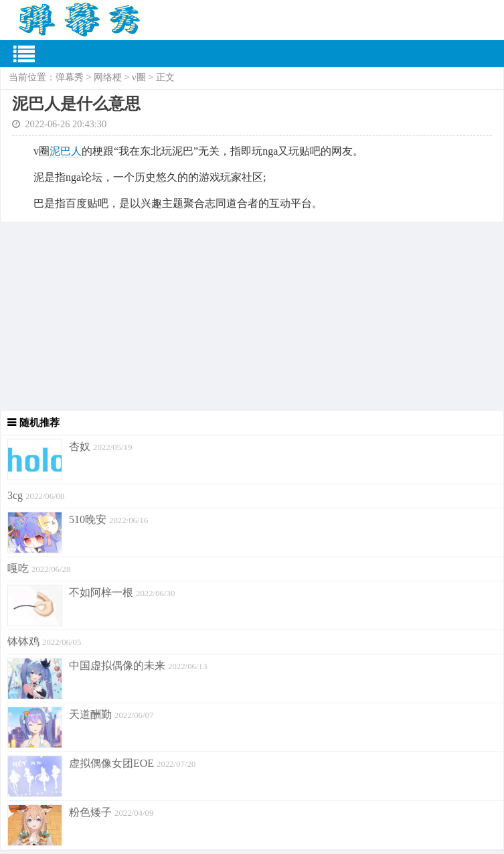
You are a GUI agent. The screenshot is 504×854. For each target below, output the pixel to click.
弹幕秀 (70, 77)
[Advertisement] (252, 316)
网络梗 (108, 77)
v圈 (139, 77)
